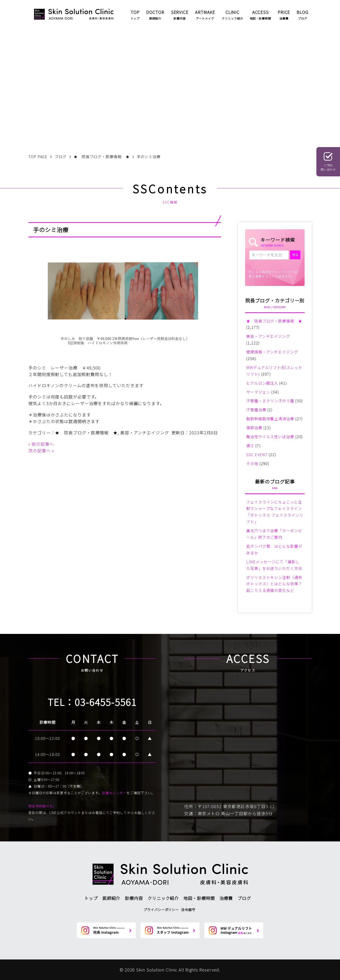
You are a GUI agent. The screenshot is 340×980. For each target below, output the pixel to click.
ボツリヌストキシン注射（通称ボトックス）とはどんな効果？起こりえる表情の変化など (274, 584)
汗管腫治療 (256, 410)
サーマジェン (258, 392)
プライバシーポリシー (161, 910)
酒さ (250, 445)
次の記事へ (40, 450)
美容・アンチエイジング (145, 433)
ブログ (244, 898)
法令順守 (188, 910)
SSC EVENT (257, 454)
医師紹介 (111, 898)
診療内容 (134, 898)
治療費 (226, 898)
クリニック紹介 (163, 898)
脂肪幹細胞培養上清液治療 (270, 419)
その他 (252, 463)
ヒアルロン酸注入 (262, 383)
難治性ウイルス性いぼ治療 (270, 437)
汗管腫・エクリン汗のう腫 (270, 401)
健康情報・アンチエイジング (272, 352)
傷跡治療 (254, 428)
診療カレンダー (114, 793)
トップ (91, 898)
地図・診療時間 (199, 898)
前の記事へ (43, 444)
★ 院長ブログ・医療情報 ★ (86, 433)
